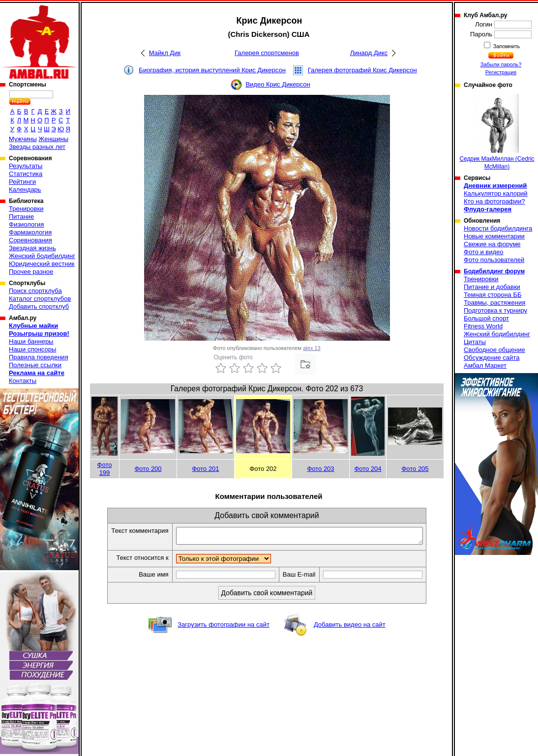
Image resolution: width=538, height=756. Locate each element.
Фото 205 (415, 469)
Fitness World (483, 326)
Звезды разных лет (37, 147)
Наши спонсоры (32, 349)
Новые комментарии (494, 236)
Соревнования (30, 240)
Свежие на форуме (492, 244)
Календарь (25, 189)
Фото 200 (148, 469)
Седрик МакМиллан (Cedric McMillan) (497, 132)
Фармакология (30, 232)
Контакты (23, 381)
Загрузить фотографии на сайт (224, 627)
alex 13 (312, 348)
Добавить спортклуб (39, 306)
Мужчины (23, 139)
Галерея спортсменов (267, 53)
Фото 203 (320, 469)
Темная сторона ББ (493, 295)
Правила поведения (39, 357)
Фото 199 (105, 469)
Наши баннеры (31, 341)
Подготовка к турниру (495, 310)
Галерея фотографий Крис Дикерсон (362, 70)
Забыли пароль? (501, 64)
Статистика (26, 174)
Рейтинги (22, 182)
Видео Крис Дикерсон (278, 84)
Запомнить (506, 46)
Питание (21, 217)
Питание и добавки (492, 287)
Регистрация (501, 72)
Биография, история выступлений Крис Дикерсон (212, 70)
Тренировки (26, 209)
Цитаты (475, 342)
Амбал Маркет (485, 365)
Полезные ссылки (35, 365)
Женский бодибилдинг (42, 256)
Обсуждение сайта (492, 358)
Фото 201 (205, 469)
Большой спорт (486, 318)
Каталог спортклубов (40, 299)
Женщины (53, 139)
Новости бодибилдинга (498, 228)
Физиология (26, 224)
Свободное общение (494, 350)
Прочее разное (31, 272)
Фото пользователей (494, 260)
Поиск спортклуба (35, 291)
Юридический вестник (42, 264)
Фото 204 (368, 469)
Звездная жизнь (32, 248)
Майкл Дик (165, 53)
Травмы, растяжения (494, 303)
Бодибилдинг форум (494, 271)
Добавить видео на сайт (350, 627)
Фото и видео (484, 252)
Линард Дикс (369, 53)
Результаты (26, 166)
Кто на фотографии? (494, 201)
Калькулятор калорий (496, 193)
